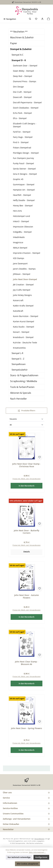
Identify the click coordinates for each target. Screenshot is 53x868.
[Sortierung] (26, 419)
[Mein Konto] (42, 19)
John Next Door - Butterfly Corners (27, 532)
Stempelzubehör (20, 370)
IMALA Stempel (20, 248)
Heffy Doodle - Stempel (24, 200)
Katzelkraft (18, 311)
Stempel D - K (19, 60)
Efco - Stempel (20, 118)
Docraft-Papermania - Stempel (27, 102)
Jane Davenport (20, 263)
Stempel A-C (17, 55)
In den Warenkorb (26, 486)
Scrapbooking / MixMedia (24, 381)
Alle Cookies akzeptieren (27, 864)
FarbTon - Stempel (22, 132)
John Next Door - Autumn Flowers (27, 596)
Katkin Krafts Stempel (23, 306)
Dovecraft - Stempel (22, 97)
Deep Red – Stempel (23, 76)
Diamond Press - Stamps (25, 81)
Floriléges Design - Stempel (26, 153)
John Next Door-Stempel (25, 279)
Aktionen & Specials (21, 393)
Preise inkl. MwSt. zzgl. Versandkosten (27, 479)
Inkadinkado (19, 237)
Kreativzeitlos (19, 348)
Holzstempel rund (21, 216)
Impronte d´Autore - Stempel (27, 253)
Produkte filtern (26, 411)
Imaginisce (18, 242)
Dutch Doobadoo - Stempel (26, 108)
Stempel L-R (17, 353)
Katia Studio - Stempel (24, 327)
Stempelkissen (19, 364)
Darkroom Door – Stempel (25, 66)
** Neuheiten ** (19, 32)
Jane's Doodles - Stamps (24, 269)
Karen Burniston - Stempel (26, 316)
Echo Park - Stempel (22, 113)
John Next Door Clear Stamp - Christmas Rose (27, 465)
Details (27, 552)
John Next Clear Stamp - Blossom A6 (27, 663)
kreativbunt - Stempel (23, 337)
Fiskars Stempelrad (22, 148)
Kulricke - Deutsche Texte (25, 343)
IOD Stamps (19, 258)
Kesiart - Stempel (21, 332)
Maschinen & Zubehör (22, 37)
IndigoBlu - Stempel (22, 232)
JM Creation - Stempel (23, 285)
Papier (14, 43)
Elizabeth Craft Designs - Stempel (25, 125)
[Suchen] (30, 19)
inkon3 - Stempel (21, 221)
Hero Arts (17, 211)
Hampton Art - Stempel (24, 190)
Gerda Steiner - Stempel (24, 169)
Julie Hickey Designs (22, 295)
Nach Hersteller (19, 399)
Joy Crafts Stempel (22, 290)
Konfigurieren (41, 857)
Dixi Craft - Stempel (22, 92)
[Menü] (10, 19)
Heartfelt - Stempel (22, 195)
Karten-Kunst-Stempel (24, 321)
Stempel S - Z (18, 359)
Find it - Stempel (21, 142)
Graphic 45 (18, 179)
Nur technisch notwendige (19, 857)
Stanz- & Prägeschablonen (24, 375)
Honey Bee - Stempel (23, 206)
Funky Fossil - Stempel (23, 163)
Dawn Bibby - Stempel (23, 71)
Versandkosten (39, 839)
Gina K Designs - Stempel (25, 174)
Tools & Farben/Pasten (22, 387)
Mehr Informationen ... (37, 852)
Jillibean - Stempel (22, 274)
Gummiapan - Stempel (24, 184)
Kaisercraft (18, 300)
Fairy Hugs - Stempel (23, 137)
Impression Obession (23, 227)
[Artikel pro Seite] (26, 425)
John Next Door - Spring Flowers (26, 728)
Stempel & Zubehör (21, 49)
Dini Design (18, 87)
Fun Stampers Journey (23, 158)
